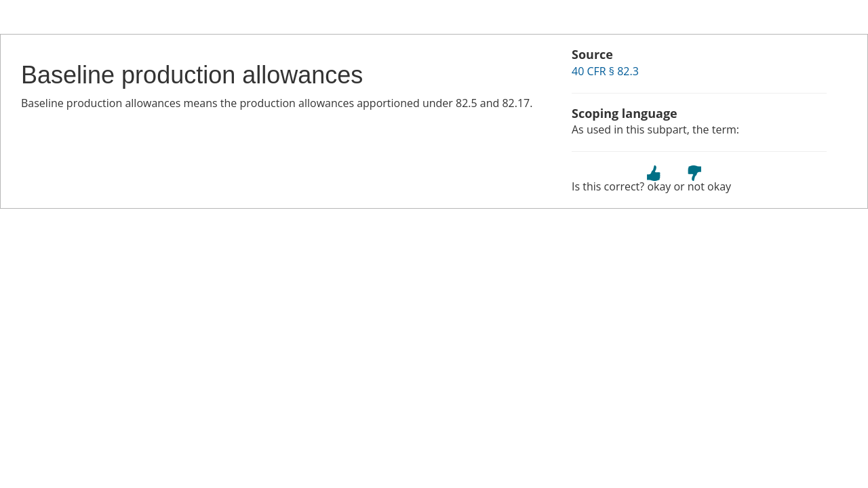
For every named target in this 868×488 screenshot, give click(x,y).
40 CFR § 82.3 (605, 71)
